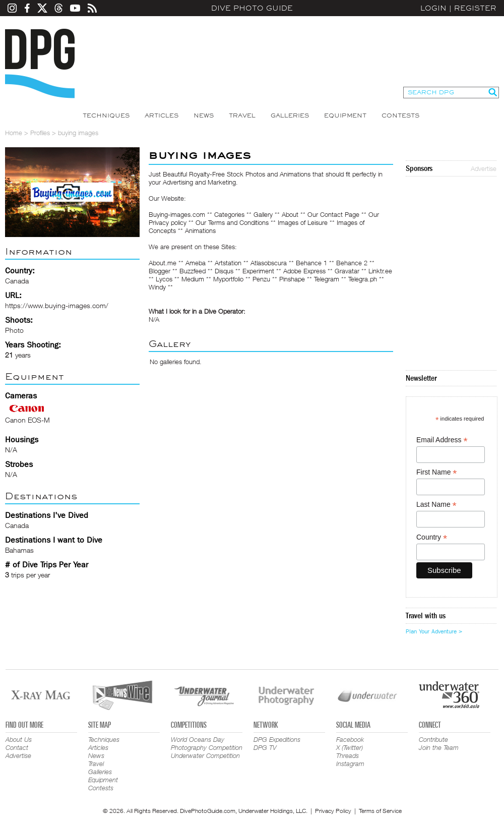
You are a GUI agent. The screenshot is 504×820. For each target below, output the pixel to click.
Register (475, 8)
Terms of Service (380, 811)
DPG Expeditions (277, 739)
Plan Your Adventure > (434, 631)
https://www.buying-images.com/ (57, 305)
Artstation (228, 263)
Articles (162, 115)
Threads (348, 755)
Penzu (261, 279)
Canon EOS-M (27, 420)
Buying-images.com (177, 214)
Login (433, 8)
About (290, 214)
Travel (242, 115)
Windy (157, 287)
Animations (200, 230)
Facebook (350, 739)
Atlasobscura (269, 263)
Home (14, 133)
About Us (19, 739)
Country (432, 537)
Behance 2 (352, 263)
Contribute (433, 739)
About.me (163, 263)
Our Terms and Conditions (232, 222)
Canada (17, 525)
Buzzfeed (193, 271)
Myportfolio (228, 279)
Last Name (436, 505)
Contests (400, 115)
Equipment (345, 115)
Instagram (350, 764)
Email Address (442, 440)
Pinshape (292, 279)
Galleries (290, 115)
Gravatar (347, 271)
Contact (17, 747)
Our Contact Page (333, 214)
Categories (229, 214)
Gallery (263, 214)
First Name (437, 472)
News (204, 115)
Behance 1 (311, 263)
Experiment (258, 271)
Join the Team (439, 747)
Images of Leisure (303, 222)
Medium (193, 279)
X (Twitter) (350, 747)
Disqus (224, 271)
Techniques (106, 115)
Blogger (160, 271)
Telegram (327, 279)
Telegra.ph (363, 279)
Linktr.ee (380, 271)
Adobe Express (304, 271)
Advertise (484, 168)
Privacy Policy (333, 811)
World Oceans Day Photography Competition (207, 743)
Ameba (196, 263)
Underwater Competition (205, 755)
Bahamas (19, 550)
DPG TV (265, 747)
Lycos (164, 279)
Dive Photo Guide (252, 8)
